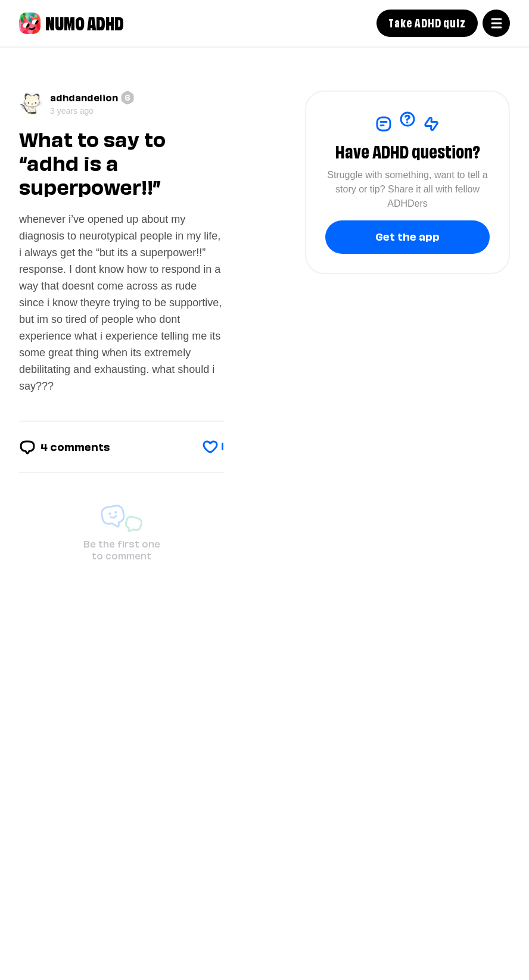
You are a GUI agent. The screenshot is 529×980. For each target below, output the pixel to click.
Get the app (407, 236)
